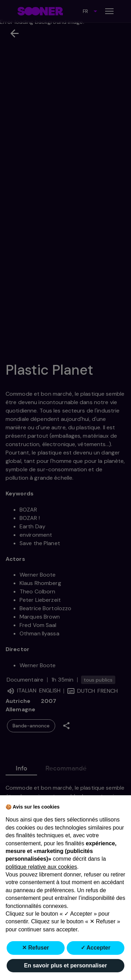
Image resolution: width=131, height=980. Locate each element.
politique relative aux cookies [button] (41, 867)
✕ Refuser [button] (35, 948)
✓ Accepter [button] (96, 948)
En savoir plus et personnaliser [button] (65, 965)
